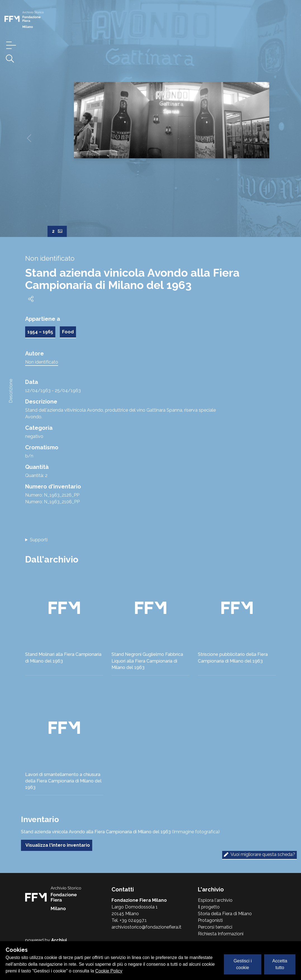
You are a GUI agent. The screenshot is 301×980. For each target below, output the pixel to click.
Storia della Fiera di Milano (225, 914)
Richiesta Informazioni (221, 934)
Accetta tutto (280, 964)
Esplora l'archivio (215, 900)
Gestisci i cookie (243, 964)
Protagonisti (210, 920)
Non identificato (42, 362)
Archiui (59, 940)
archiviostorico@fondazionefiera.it (146, 927)
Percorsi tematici (215, 927)
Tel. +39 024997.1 (129, 920)
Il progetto (209, 907)
